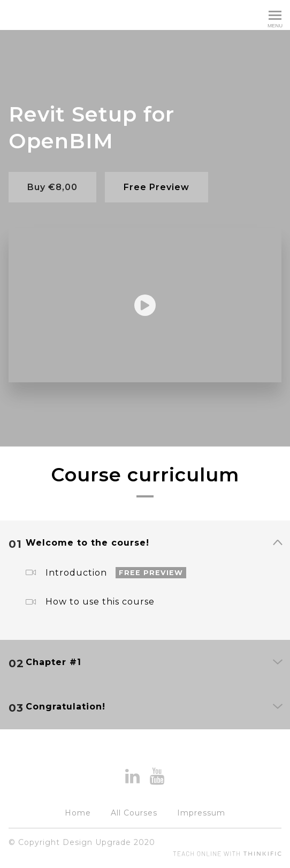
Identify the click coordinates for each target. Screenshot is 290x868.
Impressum (201, 813)
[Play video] (145, 305)
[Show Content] (277, 544)
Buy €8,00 (52, 187)
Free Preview (157, 187)
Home (78, 813)
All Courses (134, 813)
